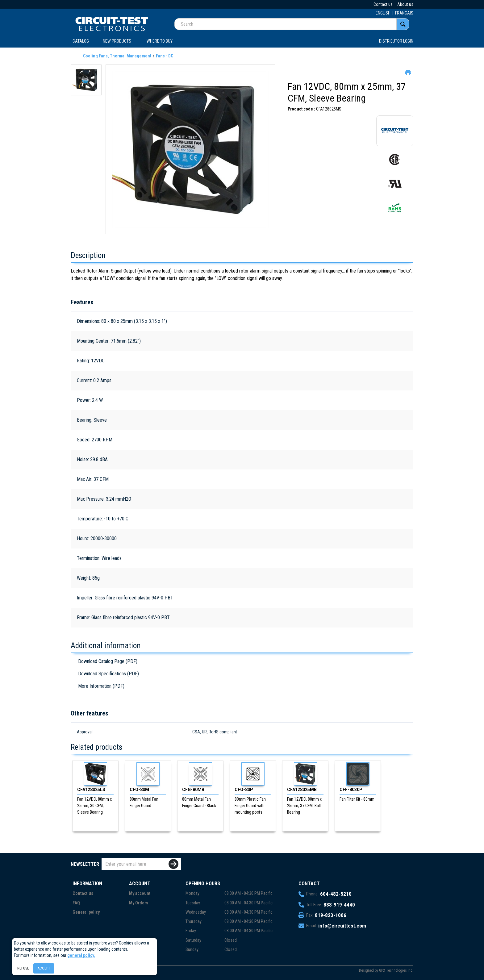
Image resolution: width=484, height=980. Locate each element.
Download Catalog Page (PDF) (108, 661)
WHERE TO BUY (160, 41)
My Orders (139, 903)
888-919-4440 (339, 905)
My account (140, 893)
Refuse (23, 968)
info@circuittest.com (342, 926)
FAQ (76, 903)
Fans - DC (165, 56)
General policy (86, 912)
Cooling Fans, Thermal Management (117, 56)
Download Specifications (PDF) (108, 674)
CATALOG (81, 41)
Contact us (383, 4)
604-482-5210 (336, 894)
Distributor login (396, 41)
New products (117, 41)
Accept (44, 968)
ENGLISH (383, 13)
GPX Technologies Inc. (396, 970)
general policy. (81, 955)
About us (405, 4)
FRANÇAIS (404, 13)
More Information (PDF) (101, 686)
